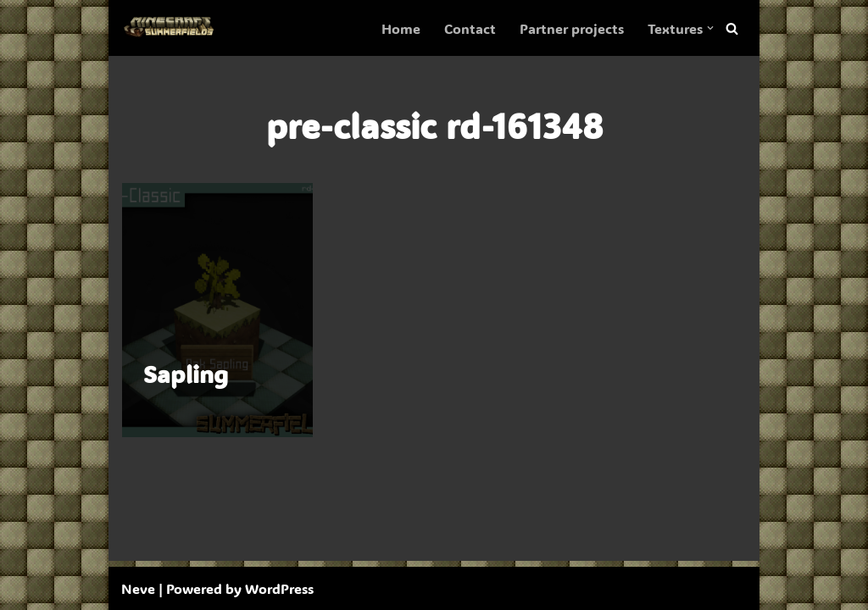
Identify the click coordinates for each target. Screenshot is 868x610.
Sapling (186, 374)
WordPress (279, 588)
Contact (470, 28)
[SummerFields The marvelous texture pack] (172, 28)
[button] (710, 28)
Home (401, 28)
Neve (138, 588)
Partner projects (572, 28)
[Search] (732, 28)
